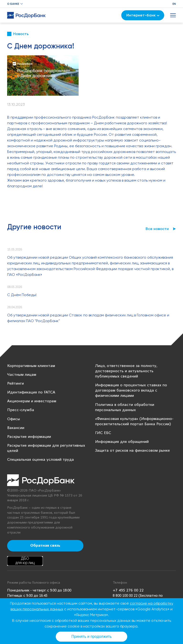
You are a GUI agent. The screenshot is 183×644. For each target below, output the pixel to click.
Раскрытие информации (29, 437)
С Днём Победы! (22, 295)
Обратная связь (45, 546)
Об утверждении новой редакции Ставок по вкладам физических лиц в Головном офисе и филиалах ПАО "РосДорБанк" (88, 318)
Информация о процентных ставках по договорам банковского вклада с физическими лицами (131, 390)
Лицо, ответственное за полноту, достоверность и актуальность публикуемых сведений (126, 371)
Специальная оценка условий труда (41, 460)
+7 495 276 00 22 (128, 590)
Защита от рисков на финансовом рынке (132, 451)
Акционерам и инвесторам (32, 401)
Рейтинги (15, 384)
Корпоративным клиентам (31, 366)
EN (174, 4)
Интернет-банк (143, 15)
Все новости (157, 229)
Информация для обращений (122, 442)
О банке (13, 4)
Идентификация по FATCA (31, 392)
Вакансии (16, 428)
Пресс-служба (21, 410)
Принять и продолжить (92, 636)
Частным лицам (22, 375)
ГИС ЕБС (103, 433)
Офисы (14, 419)
